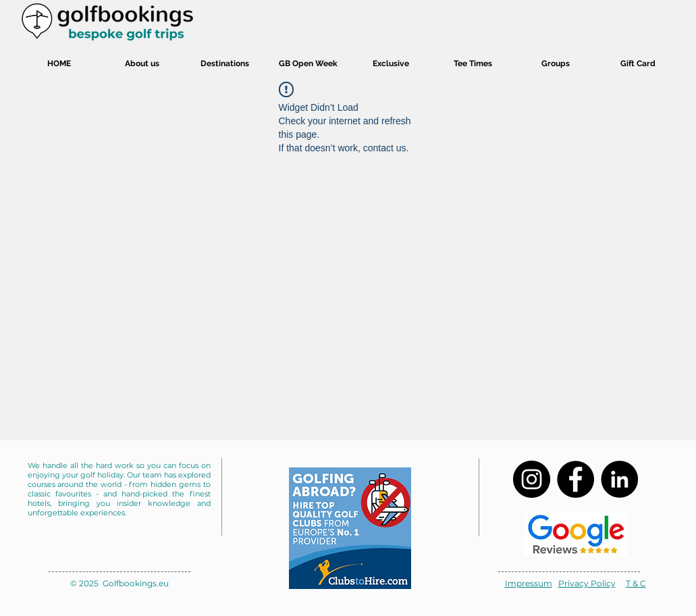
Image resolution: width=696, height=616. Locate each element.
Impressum (529, 583)
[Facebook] (575, 479)
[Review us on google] (575, 534)
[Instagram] (532, 479)
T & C (636, 583)
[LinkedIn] (619, 479)
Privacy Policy (587, 583)
